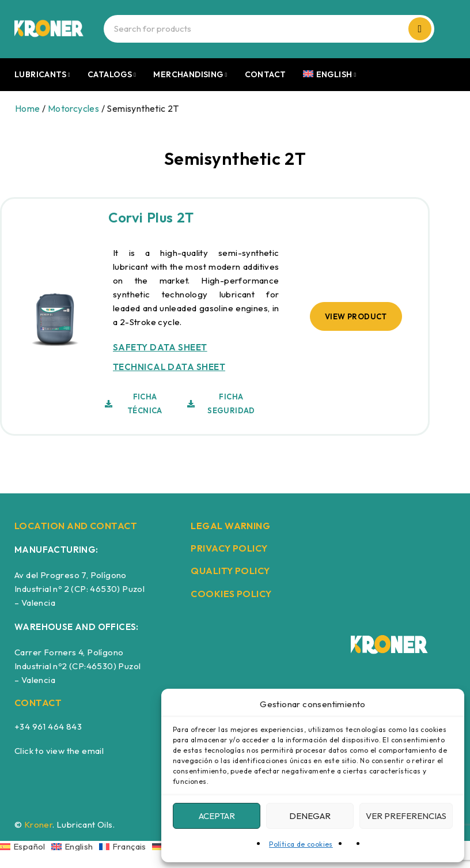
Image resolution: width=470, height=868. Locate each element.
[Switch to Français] (126, 846)
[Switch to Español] (26, 846)
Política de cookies (301, 844)
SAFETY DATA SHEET (160, 347)
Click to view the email (59, 751)
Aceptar (217, 816)
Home (28, 108)
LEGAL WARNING (230, 526)
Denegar (310, 816)
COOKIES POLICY (231, 594)
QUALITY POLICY (230, 571)
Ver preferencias (406, 816)
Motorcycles (73, 108)
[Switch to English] (75, 846)
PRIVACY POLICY (229, 548)
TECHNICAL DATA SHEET (169, 367)
